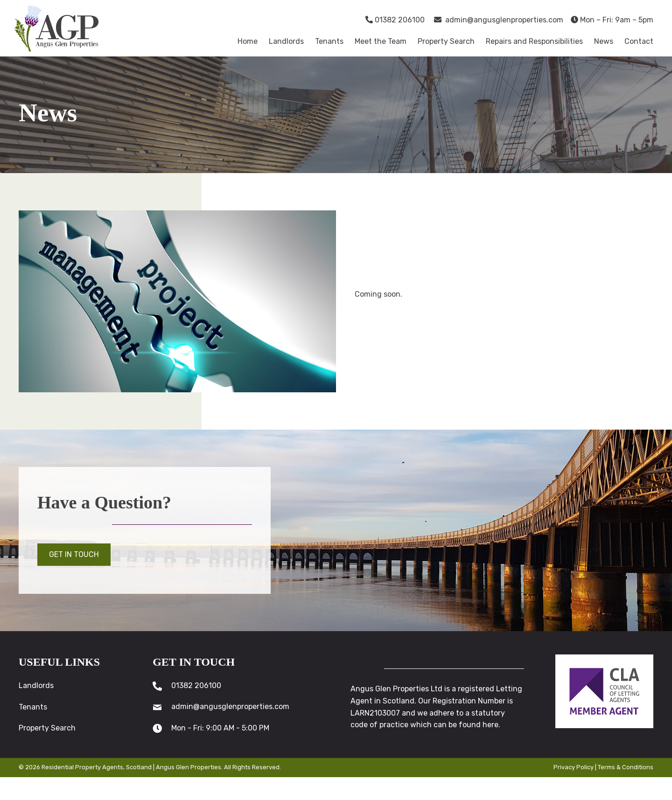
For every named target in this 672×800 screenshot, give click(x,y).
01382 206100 (395, 20)
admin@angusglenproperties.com (499, 20)
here (490, 725)
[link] (248, 42)
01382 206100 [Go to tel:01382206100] (196, 685)
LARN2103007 (375, 713)
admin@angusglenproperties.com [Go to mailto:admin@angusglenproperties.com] (230, 707)
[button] (74, 555)
